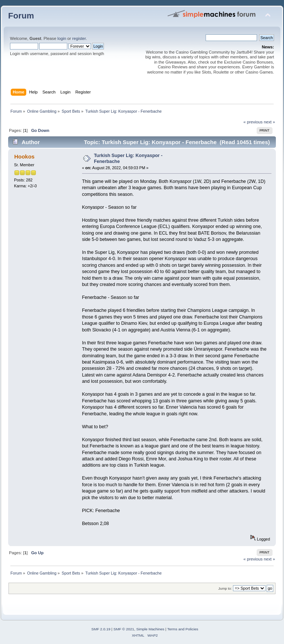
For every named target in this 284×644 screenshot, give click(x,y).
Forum (21, 16)
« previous (253, 122)
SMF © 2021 (124, 629)
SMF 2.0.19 (101, 629)
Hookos (24, 156)
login (62, 38)
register (79, 38)
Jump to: (225, 588)
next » (269, 122)
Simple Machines (150, 629)
